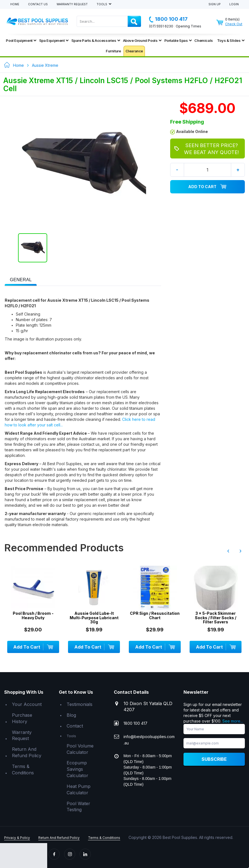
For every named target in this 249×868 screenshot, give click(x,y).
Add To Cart (207, 187)
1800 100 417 (168, 19)
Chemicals (203, 40)
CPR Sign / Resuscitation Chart (155, 615)
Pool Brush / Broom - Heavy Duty (33, 615)
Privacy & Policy (17, 838)
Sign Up (214, 4)
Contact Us (38, 4)
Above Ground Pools (142, 40)
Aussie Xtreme (45, 65)
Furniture (113, 51)
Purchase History (22, 718)
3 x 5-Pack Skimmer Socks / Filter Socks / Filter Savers (216, 618)
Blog (71, 715)
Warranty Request (72, 4)
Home (15, 4)
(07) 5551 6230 (161, 26)
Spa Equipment (54, 40)
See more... (233, 721)
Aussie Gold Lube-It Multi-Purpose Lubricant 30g (94, 618)
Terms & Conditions (23, 770)
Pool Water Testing (78, 807)
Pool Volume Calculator (80, 749)
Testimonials (80, 704)
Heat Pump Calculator (79, 789)
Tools (102, 4)
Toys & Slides (231, 40)
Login (234, 4)
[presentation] (21, 280)
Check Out (234, 24)
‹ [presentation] (228, 551)
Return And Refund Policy (27, 752)
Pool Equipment (21, 40)
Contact (75, 726)
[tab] (21, 279)
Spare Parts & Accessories (96, 40)
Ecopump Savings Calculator (77, 769)
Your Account (27, 704)
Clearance (134, 51)
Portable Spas (178, 40)
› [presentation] (240, 551)
